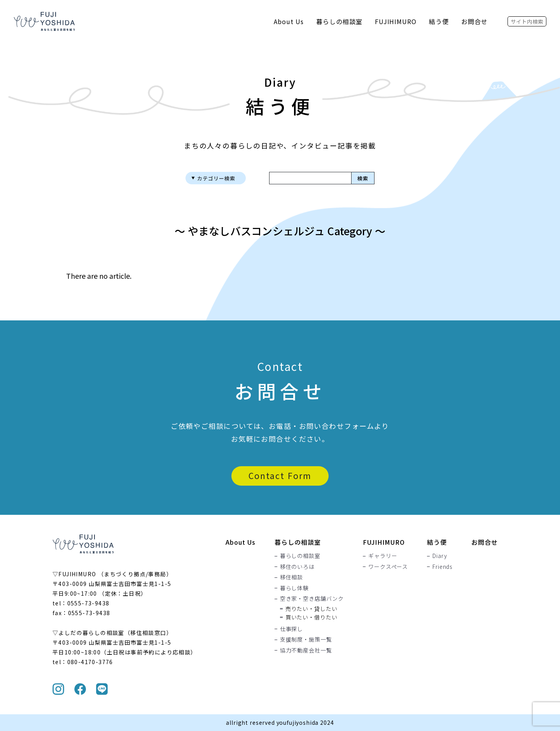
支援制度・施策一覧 (306, 640)
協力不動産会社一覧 (306, 650)
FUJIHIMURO (396, 21)
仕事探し (291, 629)
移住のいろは (297, 567)
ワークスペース (388, 567)
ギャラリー (383, 556)
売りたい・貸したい (311, 609)
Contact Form (280, 476)
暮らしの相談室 (339, 21)
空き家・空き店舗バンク (312, 599)
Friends (442, 567)
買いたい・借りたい (311, 617)
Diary (440, 556)
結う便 (439, 21)
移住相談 (291, 577)
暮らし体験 (294, 588)
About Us (289, 21)
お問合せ (474, 21)
